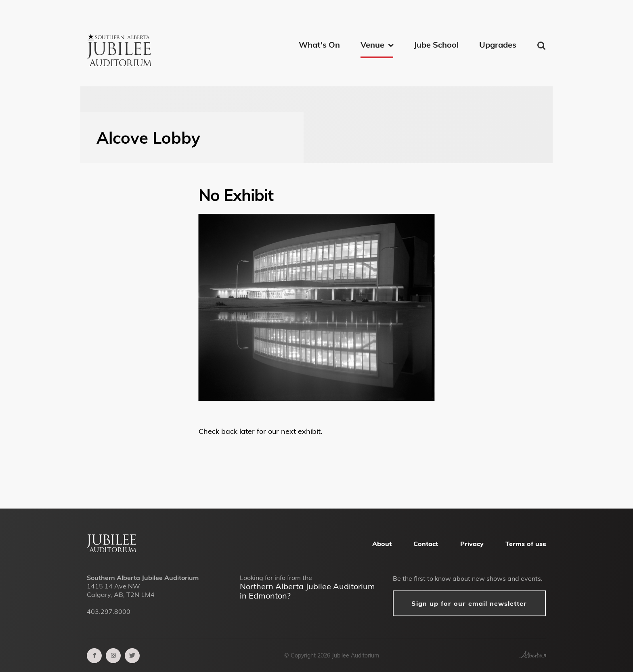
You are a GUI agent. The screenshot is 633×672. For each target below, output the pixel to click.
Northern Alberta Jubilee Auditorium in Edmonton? (307, 591)
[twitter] (132, 656)
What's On (319, 45)
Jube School (436, 45)
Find (542, 46)
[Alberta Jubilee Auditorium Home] (112, 550)
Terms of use (526, 544)
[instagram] (113, 656)
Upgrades (498, 45)
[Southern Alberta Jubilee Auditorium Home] (121, 40)
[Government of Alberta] (533, 656)
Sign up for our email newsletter (469, 603)
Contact (426, 544)
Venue (372, 45)
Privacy (472, 544)
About (382, 544)
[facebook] (94, 656)
